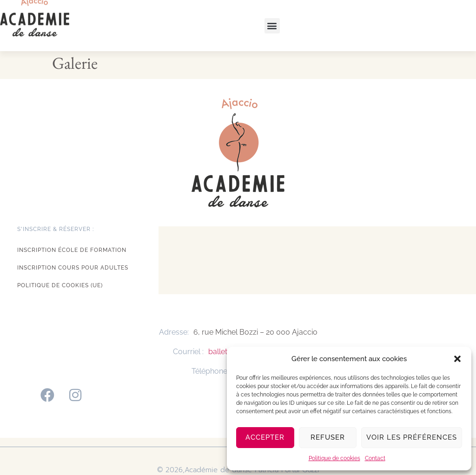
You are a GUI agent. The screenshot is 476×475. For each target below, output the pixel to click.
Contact (375, 458)
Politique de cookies (334, 458)
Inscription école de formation (72, 250)
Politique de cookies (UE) (60, 285)
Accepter (265, 437)
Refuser (328, 437)
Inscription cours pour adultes (73, 268)
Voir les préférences (412, 437)
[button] (457, 359)
